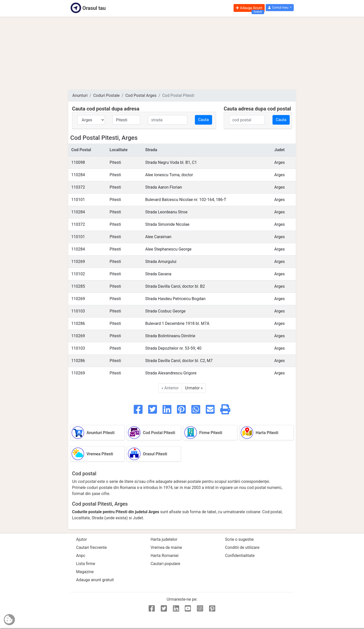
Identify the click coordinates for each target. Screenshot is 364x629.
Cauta (203, 120)
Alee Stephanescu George (168, 249)
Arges (279, 162)
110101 (78, 200)
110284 (78, 175)
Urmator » (194, 388)
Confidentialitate (240, 556)
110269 (78, 262)
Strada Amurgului (161, 262)
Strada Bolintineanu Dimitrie (170, 336)
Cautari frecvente (92, 547)
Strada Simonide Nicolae (167, 224)
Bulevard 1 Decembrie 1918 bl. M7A (177, 323)
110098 (78, 162)
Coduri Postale (106, 95)
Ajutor (82, 539)
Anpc (81, 556)
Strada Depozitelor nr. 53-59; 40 (173, 348)
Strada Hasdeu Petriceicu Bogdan (175, 299)
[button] (280, 8)
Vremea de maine (166, 547)
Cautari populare (165, 564)
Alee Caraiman (158, 237)
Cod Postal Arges (141, 95)
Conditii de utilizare (242, 547)
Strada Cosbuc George (165, 311)
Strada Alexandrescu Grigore (171, 373)
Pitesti (115, 162)
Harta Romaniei (165, 556)
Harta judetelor (164, 539)
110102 (78, 274)
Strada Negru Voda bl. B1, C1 (171, 162)
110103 (78, 311)
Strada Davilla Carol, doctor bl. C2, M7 (179, 361)
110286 (78, 323)
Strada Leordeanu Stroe (166, 212)
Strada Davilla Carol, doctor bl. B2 (175, 286)
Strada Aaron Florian (163, 187)
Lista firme (86, 564)
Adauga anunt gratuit (95, 580)
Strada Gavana (158, 274)
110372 (78, 187)
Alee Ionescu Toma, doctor (169, 175)
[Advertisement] (182, 53)
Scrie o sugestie (239, 539)
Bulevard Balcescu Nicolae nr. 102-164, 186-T (186, 200)
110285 (78, 286)
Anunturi (80, 95)
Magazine (85, 572)
